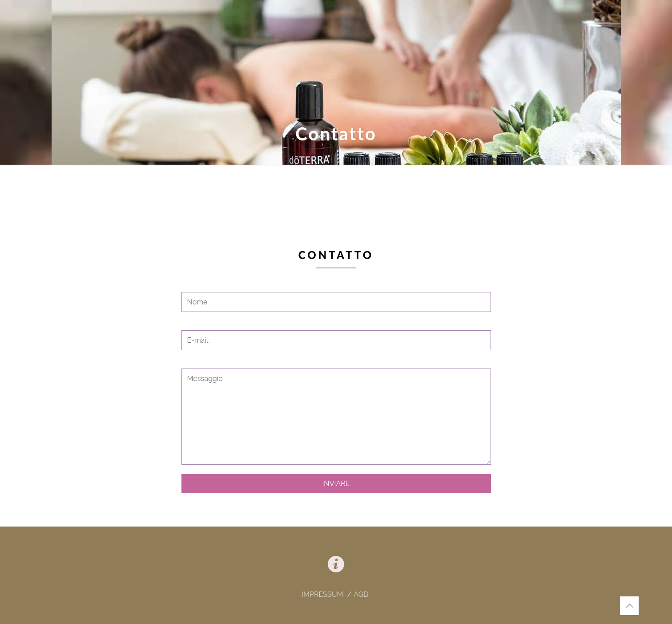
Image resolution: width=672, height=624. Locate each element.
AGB (361, 594)
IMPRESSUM (323, 594)
